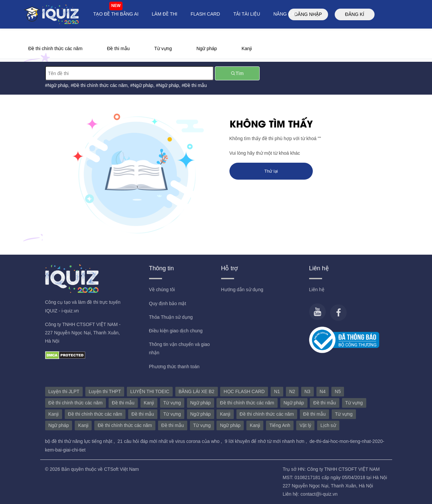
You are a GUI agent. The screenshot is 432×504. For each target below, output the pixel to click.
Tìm (237, 73)
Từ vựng (163, 48)
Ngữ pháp (207, 48)
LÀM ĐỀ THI (165, 14)
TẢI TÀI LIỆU (247, 14)
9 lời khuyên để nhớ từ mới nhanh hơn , (266, 441)
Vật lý (305, 425)
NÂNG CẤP (285, 14)
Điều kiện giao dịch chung (176, 331)
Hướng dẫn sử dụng (242, 290)
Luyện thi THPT (105, 391)
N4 (323, 391)
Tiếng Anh (280, 425)
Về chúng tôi (162, 290)
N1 (277, 391)
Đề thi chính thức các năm (55, 48)
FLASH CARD (205, 14)
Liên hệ (317, 290)
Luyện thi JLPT (64, 391)
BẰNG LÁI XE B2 (197, 391)
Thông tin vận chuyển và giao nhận (179, 348)
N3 (307, 391)
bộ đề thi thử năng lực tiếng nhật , (81, 441)
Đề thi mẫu (118, 48)
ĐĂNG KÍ (355, 14)
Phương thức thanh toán (174, 367)
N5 (338, 391)
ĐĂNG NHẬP (308, 14)
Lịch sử (328, 425)
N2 (292, 391)
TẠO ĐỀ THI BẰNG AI (116, 14)
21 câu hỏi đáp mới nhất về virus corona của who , (171, 441)
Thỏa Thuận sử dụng (171, 317)
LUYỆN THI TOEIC (150, 391)
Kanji (247, 48)
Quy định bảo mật (168, 303)
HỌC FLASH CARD (244, 391)
